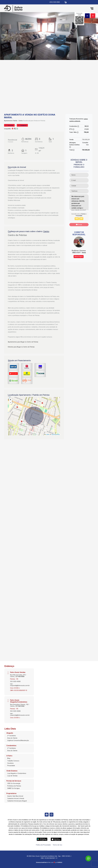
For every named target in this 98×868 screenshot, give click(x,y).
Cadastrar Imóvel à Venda (16, 798)
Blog (9, 758)
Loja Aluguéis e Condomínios (17, 773)
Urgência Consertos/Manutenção (18, 740)
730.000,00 (86, 139)
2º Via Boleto (12, 736)
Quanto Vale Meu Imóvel (15, 796)
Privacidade (11, 766)
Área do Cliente (12, 738)
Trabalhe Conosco (13, 761)
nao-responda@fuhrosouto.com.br (20, 685)
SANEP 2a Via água (13, 788)
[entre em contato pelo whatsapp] (87, 857)
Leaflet (47, 435)
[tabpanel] (49, 36)
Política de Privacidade (43, 845)
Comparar (22, 125)
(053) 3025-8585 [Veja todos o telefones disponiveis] (55, 2)
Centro (21, 121)
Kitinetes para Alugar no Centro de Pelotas (21, 347)
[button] (65, 2)
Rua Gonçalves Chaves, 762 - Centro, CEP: (20, 705)
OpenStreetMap (56, 435)
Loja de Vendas (12, 776)
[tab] (87, 16)
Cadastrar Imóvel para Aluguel (17, 801)
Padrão (15, 121)
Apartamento (8, 121)
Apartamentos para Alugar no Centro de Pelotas (23, 342)
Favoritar (9, 125)
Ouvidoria (10, 763)
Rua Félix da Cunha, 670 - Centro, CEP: (18, 676)
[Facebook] (47, 815)
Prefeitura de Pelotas (14, 786)
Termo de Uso (57, 845)
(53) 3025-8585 (15, 681)
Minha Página (79, 257)
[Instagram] (51, 815)
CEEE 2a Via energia (14, 783)
